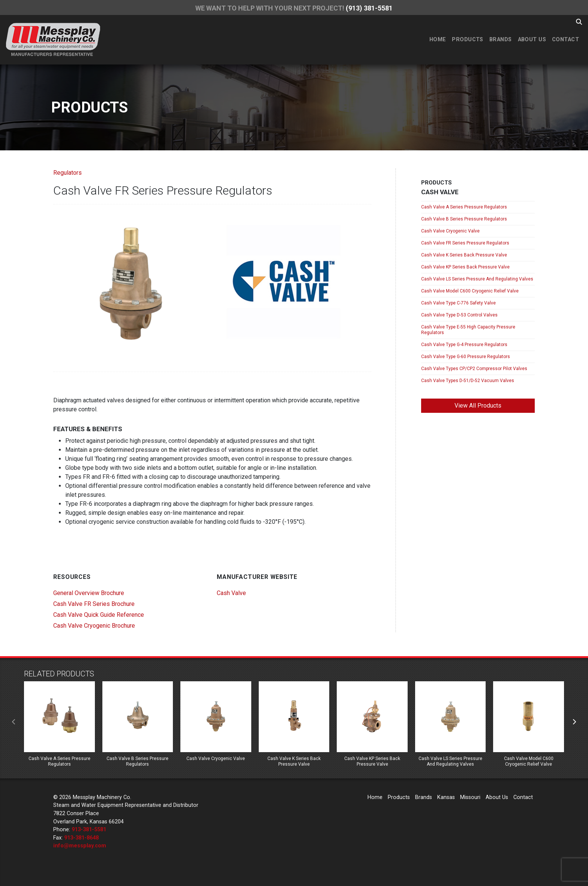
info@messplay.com (80, 846)
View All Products (478, 406)
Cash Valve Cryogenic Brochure (94, 626)
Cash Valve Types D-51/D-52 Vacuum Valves (468, 381)
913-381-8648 (81, 838)
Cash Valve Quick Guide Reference (99, 615)
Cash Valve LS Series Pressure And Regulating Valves (477, 279)
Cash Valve (231, 593)
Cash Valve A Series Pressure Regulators (464, 207)
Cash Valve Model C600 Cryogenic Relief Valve (470, 291)
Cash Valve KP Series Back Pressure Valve (465, 267)
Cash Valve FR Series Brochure (94, 604)
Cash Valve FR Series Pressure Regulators (465, 243)
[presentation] (14, 722)
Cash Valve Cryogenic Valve (450, 231)
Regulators (67, 173)
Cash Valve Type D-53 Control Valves (459, 315)
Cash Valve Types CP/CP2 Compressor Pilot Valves (474, 369)
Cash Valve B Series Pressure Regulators (464, 219)
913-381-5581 (89, 830)
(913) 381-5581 (369, 8)
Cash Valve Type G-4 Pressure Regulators (464, 345)
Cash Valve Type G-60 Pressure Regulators (466, 357)
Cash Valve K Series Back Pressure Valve (464, 255)
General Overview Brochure (89, 593)
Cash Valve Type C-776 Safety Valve (458, 303)
